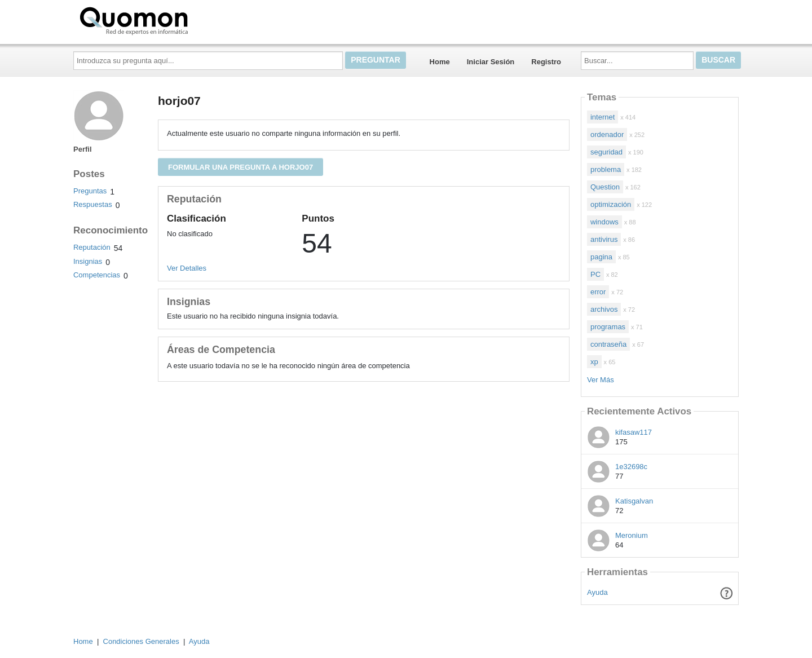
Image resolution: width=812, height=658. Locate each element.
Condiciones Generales (141, 641)
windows (604, 222)
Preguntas (90, 191)
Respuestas (93, 204)
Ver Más (601, 380)
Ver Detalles (187, 268)
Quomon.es (170, 20)
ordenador (607, 134)
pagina (601, 257)
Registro (546, 62)
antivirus (604, 239)
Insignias (88, 261)
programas (608, 327)
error (598, 292)
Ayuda (597, 592)
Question (605, 187)
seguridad (606, 152)
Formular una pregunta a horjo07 (240, 167)
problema (606, 169)
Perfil (83, 149)
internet (603, 117)
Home (440, 62)
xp (594, 362)
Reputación (92, 247)
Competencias (97, 275)
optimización (611, 204)
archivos (604, 309)
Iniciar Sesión (491, 62)
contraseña (608, 344)
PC (595, 274)
